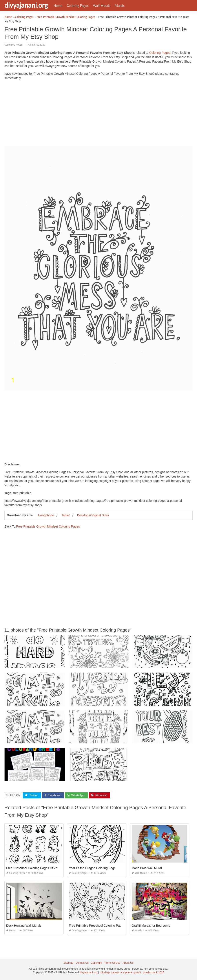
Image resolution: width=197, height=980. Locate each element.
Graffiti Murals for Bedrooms (151, 925)
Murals (120, 6)
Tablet (65, 515)
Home (58, 6)
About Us (128, 963)
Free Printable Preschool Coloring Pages (97, 925)
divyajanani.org (26, 5)
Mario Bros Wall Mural (147, 868)
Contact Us (82, 963)
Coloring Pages (78, 6)
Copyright (96, 963)
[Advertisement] (98, 114)
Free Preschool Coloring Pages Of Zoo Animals (38, 868)
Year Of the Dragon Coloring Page (92, 868)
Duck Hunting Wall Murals (24, 925)
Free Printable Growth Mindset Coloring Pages (48, 526)
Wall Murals (102, 6)
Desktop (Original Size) (93, 515)
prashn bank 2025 (153, 973)
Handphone (46, 515)
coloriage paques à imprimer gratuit (120, 973)
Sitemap (68, 963)
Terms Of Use (112, 963)
